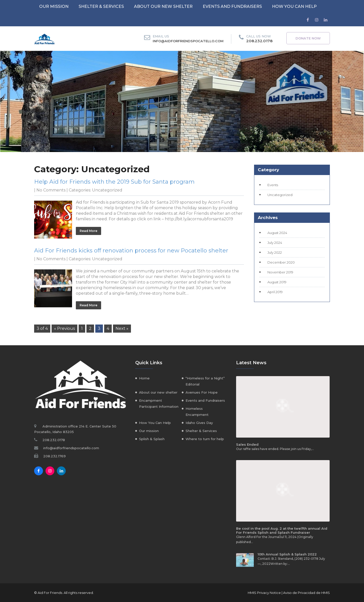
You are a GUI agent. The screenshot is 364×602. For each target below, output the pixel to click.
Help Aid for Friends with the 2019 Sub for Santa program (114, 182)
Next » (122, 328)
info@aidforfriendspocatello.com (188, 41)
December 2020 (281, 262)
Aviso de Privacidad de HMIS (306, 593)
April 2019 (275, 292)
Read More (88, 231)
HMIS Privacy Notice (264, 593)
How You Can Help (294, 6)
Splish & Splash (152, 439)
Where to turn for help (205, 439)
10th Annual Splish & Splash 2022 (287, 554)
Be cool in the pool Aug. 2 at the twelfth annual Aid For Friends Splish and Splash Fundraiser (282, 530)
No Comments (51, 190)
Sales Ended (247, 444)
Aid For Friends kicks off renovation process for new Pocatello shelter (131, 251)
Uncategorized (107, 190)
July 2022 (275, 252)
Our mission (54, 6)
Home (144, 378)
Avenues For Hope (202, 392)
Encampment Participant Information (159, 403)
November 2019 (280, 272)
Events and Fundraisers (232, 6)
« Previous (64, 328)
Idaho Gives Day (199, 423)
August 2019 (277, 282)
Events (273, 185)
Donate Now (308, 38)
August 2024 (277, 233)
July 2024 (275, 243)
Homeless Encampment (197, 412)
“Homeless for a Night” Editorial (205, 381)
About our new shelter (163, 6)
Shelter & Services (101, 6)
